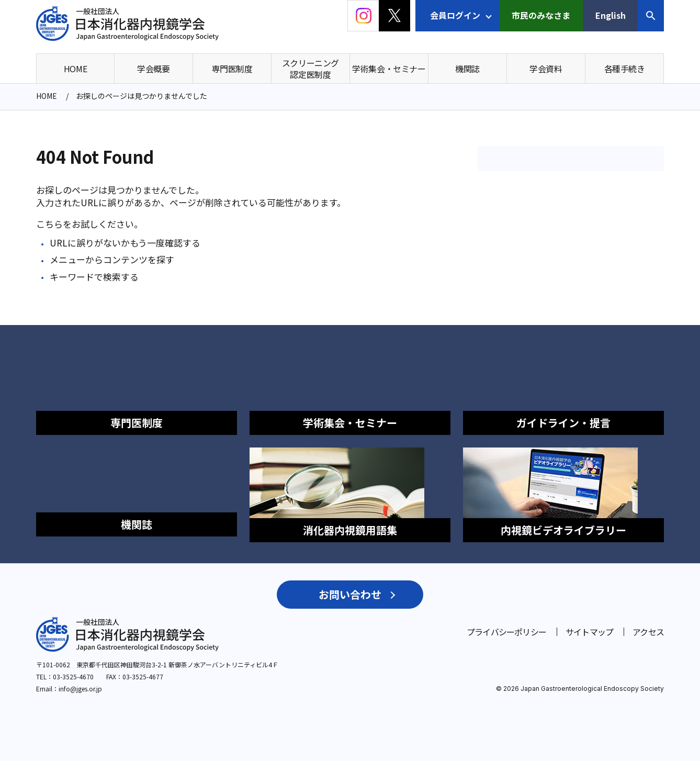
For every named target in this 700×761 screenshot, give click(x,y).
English (611, 15)
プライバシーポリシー (506, 626)
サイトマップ (589, 626)
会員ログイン (455, 15)
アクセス (648, 626)
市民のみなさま (541, 15)
